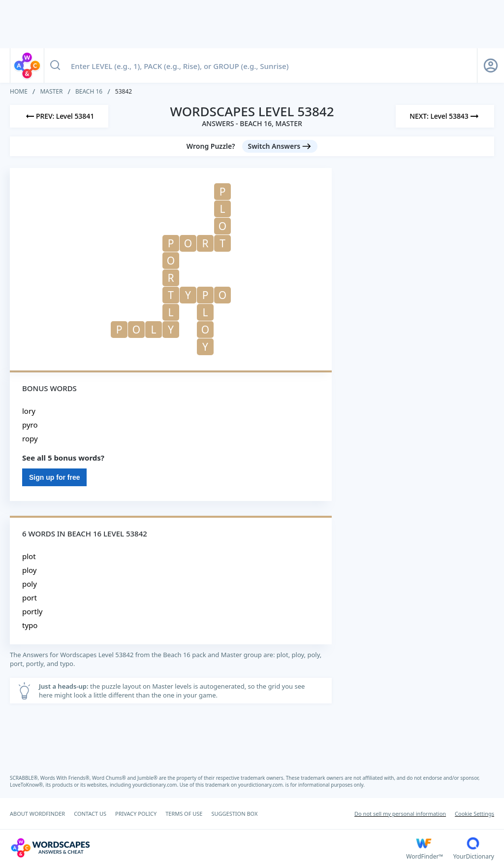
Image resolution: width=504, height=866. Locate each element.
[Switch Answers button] (280, 146)
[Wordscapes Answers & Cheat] (208, 848)
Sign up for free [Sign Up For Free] (54, 477)
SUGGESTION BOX (234, 814)
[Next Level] (445, 116)
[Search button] (55, 66)
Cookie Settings (474, 814)
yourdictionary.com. (156, 785)
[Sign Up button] (491, 66)
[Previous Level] (59, 116)
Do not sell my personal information (400, 814)
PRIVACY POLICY (136, 814)
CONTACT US (90, 814)
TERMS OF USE (184, 814)
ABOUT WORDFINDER (37, 814)
